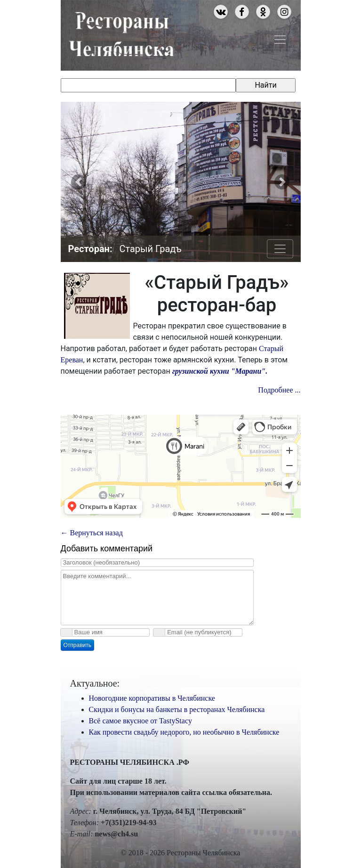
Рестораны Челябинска (121, 33)
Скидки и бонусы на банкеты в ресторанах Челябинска (177, 709)
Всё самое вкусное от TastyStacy (141, 721)
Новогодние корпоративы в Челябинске (152, 698)
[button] (79, 182)
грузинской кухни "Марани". (219, 371)
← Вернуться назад (92, 533)
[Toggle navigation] (280, 40)
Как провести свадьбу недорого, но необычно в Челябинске (184, 732)
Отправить (78, 645)
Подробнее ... (279, 390)
